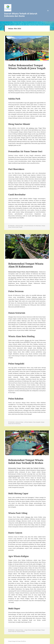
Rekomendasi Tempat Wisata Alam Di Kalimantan (26, 265)
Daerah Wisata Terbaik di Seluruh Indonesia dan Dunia (21, 15)
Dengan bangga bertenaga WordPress (17, 641)
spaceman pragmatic (14, 476)
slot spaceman (12, 278)
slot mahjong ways (32, 128)
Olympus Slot (29, 517)
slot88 (31, 103)
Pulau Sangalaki (37, 422)
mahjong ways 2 (13, 188)
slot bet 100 (36, 75)
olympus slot (28, 340)
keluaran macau (37, 297)
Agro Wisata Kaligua (30, 630)
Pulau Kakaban (29, 422)
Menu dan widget (48, 12)
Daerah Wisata (20, 226)
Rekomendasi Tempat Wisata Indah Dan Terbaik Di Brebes (26, 461)
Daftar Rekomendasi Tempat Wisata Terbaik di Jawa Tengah (27, 67)
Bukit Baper (38, 630)
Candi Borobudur (30, 226)
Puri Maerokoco (38, 226)
